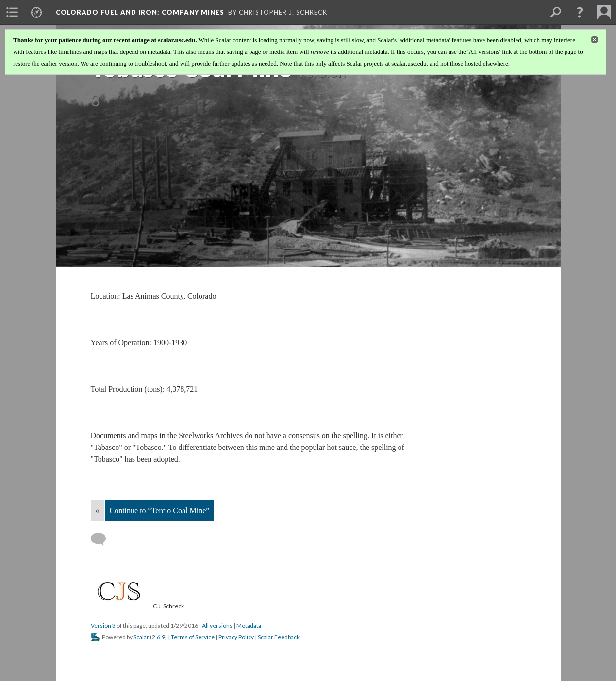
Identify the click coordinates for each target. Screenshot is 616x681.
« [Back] (98, 510)
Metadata (249, 625)
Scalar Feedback (279, 637)
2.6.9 (158, 637)
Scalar (141, 637)
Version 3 (103, 625)
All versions (217, 625)
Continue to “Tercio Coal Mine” (160, 510)
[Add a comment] (103, 539)
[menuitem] (12, 12)
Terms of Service (193, 637)
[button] (580, 12)
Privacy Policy (236, 637)
